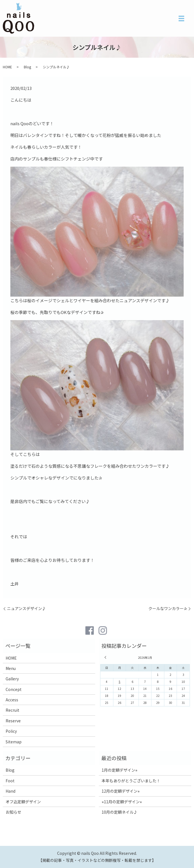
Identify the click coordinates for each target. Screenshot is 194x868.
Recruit (12, 710)
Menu (11, 668)
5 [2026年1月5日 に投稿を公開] (120, 682)
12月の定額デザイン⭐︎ (121, 791)
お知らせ (13, 812)
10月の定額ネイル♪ (120, 812)
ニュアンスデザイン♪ (26, 608)
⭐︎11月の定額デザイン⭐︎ (122, 802)
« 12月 (106, 657)
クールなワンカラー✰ (168, 608)
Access (12, 700)
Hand (10, 791)
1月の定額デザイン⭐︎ (120, 770)
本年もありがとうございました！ (131, 781)
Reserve (13, 721)
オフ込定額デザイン (23, 802)
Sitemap (14, 742)
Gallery (12, 679)
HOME (7, 67)
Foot (10, 781)
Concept (14, 689)
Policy (11, 731)
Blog (27, 67)
